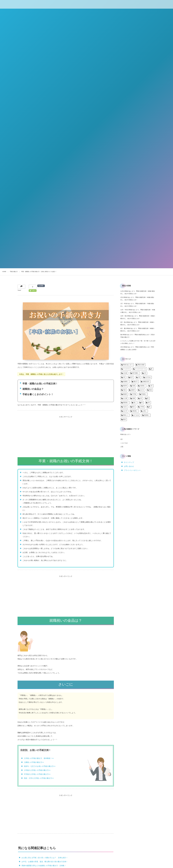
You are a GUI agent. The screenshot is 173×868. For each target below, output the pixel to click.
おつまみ (136, 415)
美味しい (126, 415)
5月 (124, 377)
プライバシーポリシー (132, 470)
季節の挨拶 (141, 365)
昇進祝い (144, 394)
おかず (125, 411)
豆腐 (134, 386)
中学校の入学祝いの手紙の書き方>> (37, 774)
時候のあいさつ (128, 365)
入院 (122, 447)
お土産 (125, 398)
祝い (135, 403)
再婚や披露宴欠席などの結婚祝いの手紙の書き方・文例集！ (44, 866)
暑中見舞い (136, 373)
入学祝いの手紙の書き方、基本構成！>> (39, 758)
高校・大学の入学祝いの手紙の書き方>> (39, 778)
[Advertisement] (66, 435)
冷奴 (124, 390)
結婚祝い (126, 382)
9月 (141, 398)
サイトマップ (129, 462)
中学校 (134, 394)
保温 (150, 390)
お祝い (145, 411)
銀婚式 (125, 394)
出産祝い (143, 386)
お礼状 (125, 373)
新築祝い (147, 415)
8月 (149, 403)
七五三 (125, 407)
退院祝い (126, 403)
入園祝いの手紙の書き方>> (34, 762)
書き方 (136, 382)
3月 (139, 377)
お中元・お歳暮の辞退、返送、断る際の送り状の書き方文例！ (45, 862)
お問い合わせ (129, 466)
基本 (124, 419)
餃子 (132, 377)
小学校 (142, 407)
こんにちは (124, 443)
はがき (142, 390)
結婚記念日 (146, 382)
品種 (134, 398)
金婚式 (133, 390)
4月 (145, 373)
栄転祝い (135, 411)
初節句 (125, 386)
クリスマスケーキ (140, 369)
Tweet (19, 290)
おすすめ (148, 377)
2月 (151, 386)
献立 (134, 407)
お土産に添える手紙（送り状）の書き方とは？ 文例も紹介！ (45, 858)
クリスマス (127, 369)
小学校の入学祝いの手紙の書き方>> (37, 770)
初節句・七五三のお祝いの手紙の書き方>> (40, 766)
